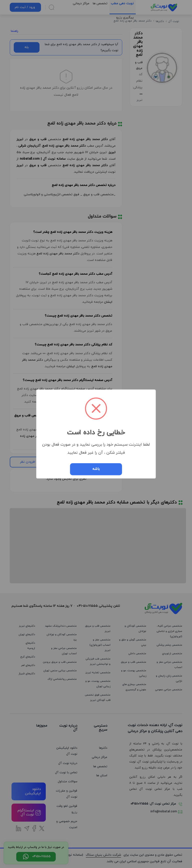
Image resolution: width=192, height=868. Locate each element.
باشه (96, 469)
